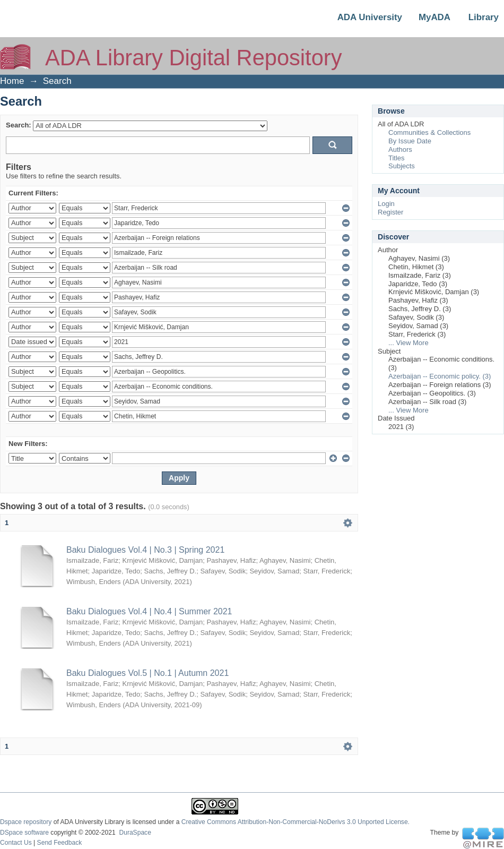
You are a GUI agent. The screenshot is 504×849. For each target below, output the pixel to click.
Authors (400, 149)
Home (12, 81)
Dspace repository (26, 822)
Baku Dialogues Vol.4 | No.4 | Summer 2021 (149, 611)
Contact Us (16, 843)
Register (390, 212)
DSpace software (24, 833)
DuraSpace (135, 833)
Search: (19, 125)
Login (386, 204)
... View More (409, 343)
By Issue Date (410, 141)
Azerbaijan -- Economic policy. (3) (440, 376)
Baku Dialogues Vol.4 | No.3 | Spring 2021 (145, 550)
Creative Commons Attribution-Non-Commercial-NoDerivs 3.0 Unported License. (296, 822)
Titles (397, 158)
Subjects (402, 166)
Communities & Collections (429, 132)
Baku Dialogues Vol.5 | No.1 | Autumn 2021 (147, 673)
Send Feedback (60, 843)
